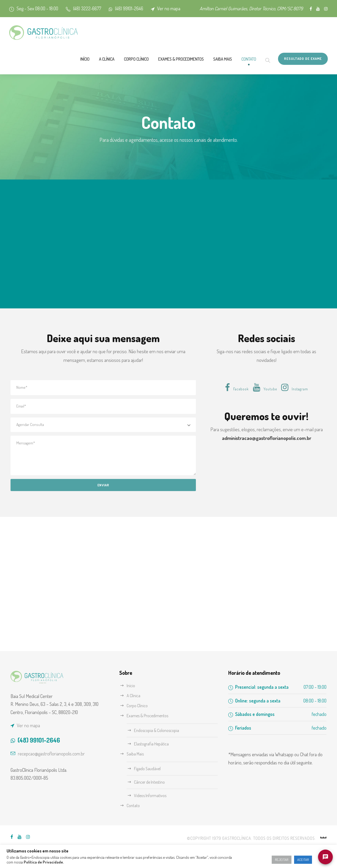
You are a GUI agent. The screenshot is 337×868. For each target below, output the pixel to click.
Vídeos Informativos (153, 802)
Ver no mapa (188, 8)
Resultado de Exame (300, 67)
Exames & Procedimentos (157, 67)
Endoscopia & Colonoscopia (160, 737)
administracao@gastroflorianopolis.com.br (266, 454)
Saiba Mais (208, 67)
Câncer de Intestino (152, 789)
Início (38, 67)
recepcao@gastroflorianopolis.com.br (57, 769)
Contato (240, 67)
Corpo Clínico (101, 67)
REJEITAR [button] (277, 860)
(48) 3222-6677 (94, 8)
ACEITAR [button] (302, 860)
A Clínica (64, 67)
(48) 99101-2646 (143, 8)
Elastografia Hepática (154, 750)
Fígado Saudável (150, 775)
